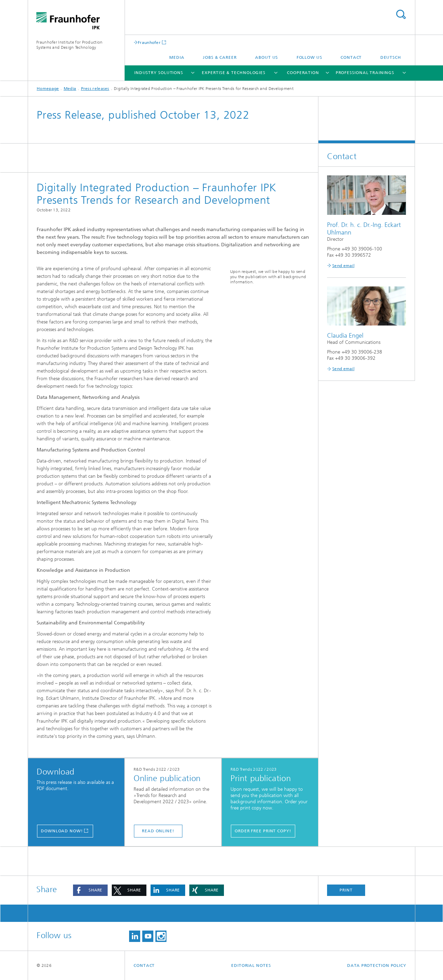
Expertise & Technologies (234, 73)
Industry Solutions (159, 73)
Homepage (48, 89)
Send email (343, 266)
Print (346, 890)
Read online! (158, 831)
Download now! (62, 831)
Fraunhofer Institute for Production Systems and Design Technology (70, 45)
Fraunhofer (149, 42)
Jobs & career (220, 57)
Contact (351, 57)
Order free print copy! (263, 831)
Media (177, 57)
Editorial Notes (251, 965)
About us (266, 57)
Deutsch (391, 57)
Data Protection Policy (377, 965)
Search (401, 14)
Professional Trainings (365, 73)
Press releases (95, 89)
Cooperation (303, 73)
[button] (90, 890)
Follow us (309, 57)
